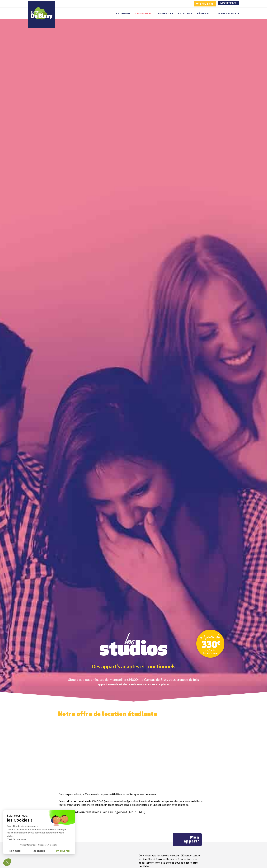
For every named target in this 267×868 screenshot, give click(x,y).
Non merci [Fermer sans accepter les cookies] (15, 851)
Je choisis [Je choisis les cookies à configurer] (39, 851)
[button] (7, 862)
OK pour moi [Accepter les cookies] (63, 851)
